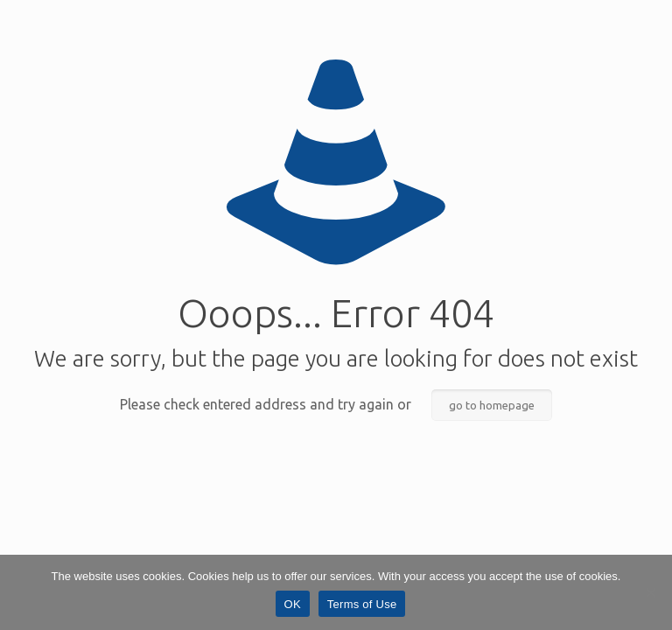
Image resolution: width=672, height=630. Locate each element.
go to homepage (492, 405)
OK (293, 604)
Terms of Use (362, 604)
